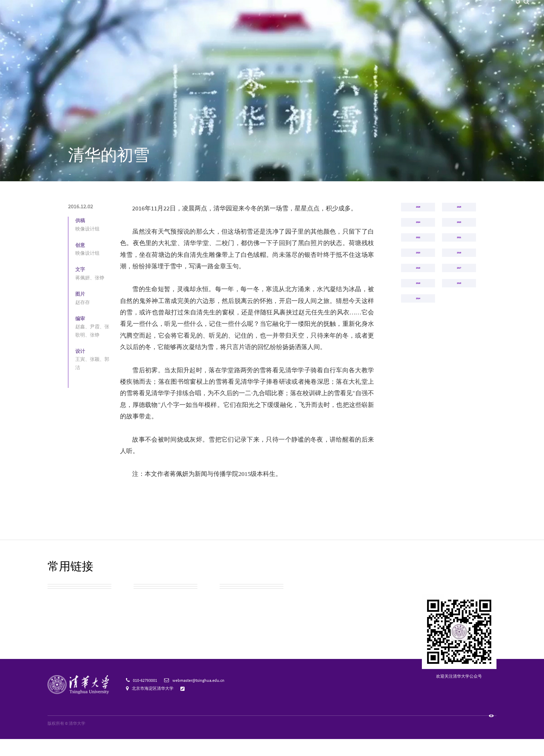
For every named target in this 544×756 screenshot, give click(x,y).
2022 (418, 293)
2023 (459, 262)
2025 (459, 232)
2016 (120, 181)
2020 (418, 323)
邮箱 (413, 11)
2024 (418, 262)
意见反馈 (196, 705)
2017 (459, 354)
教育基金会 (233, 626)
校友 (352, 11)
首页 (72, 181)
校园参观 (59, 609)
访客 (339, 11)
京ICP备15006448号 (107, 741)
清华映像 (96, 181)
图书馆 (428, 11)
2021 (459, 293)
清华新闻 (166, 24)
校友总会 (59, 643)
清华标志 (145, 643)
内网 (400, 11)
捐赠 (365, 11)
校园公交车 (147, 609)
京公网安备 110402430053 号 (154, 741)
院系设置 (252, 24)
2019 (459, 323)
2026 (418, 232)
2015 (459, 385)
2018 (418, 354)
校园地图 (59, 626)
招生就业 (380, 24)
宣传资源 (231, 643)
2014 (418, 415)
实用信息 (145, 626)
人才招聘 (382, 11)
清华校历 (231, 609)
